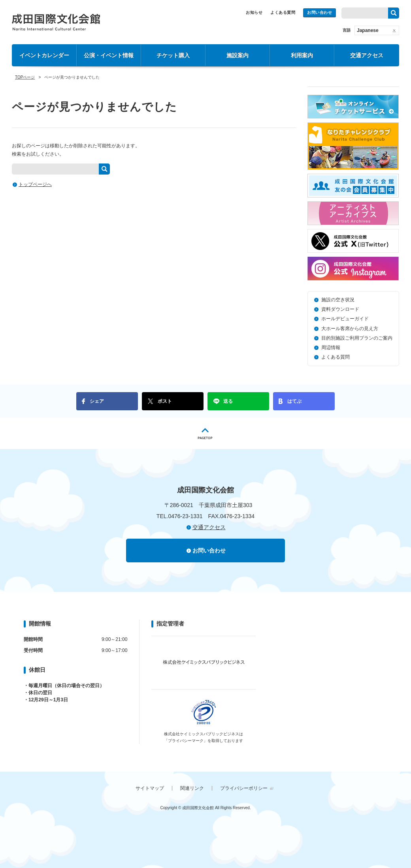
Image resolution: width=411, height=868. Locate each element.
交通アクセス (367, 55)
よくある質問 (283, 12)
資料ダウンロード (340, 309)
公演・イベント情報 (109, 55)
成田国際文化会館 (56, 22)
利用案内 (302, 55)
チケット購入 (173, 55)
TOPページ (25, 77)
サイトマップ (150, 788)
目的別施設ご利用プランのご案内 (357, 338)
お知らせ (254, 12)
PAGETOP (205, 433)
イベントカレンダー (44, 55)
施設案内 (238, 55)
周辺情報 (331, 348)
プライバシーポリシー (244, 788)
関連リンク (192, 788)
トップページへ (35, 184)
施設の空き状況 (338, 300)
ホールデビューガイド (345, 319)
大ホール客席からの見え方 (350, 329)
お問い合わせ (320, 12)
